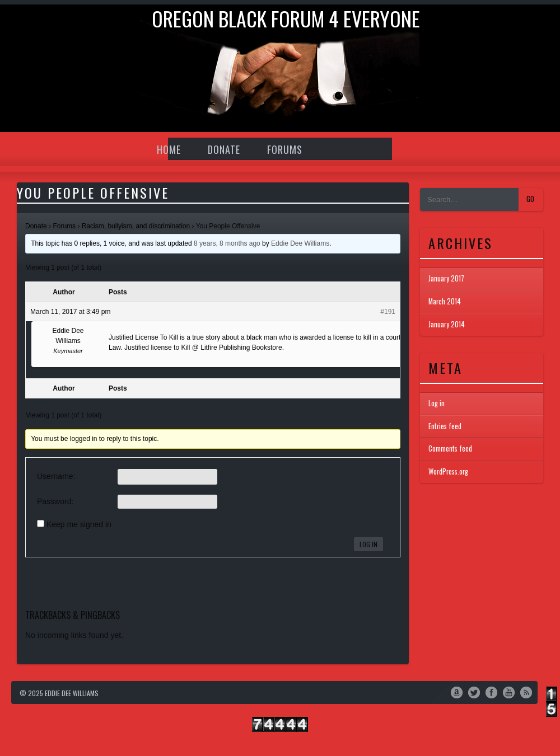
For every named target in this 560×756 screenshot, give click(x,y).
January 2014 (447, 325)
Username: (56, 476)
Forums (285, 149)
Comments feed (450, 449)
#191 (388, 312)
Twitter (474, 692)
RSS (526, 692)
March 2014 (445, 302)
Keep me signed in (79, 524)
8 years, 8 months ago (227, 243)
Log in (437, 403)
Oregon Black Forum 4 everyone (286, 18)
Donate (224, 149)
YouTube (509, 692)
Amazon (457, 692)
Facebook (491, 692)
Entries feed (445, 426)
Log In (368, 544)
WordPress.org (448, 471)
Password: (55, 501)
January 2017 (446, 279)
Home (169, 149)
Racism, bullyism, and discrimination (136, 226)
